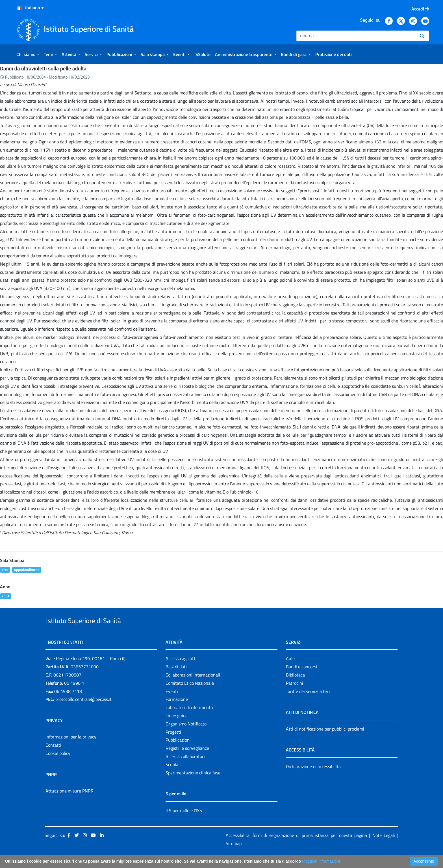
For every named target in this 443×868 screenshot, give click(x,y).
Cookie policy (58, 766)
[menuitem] (28, 54)
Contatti (53, 758)
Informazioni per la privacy (71, 750)
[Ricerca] (356, 36)
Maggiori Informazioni (321, 861)
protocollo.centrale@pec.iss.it (83, 712)
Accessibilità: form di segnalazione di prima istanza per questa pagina (296, 848)
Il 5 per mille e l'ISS (184, 823)
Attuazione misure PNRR (70, 804)
